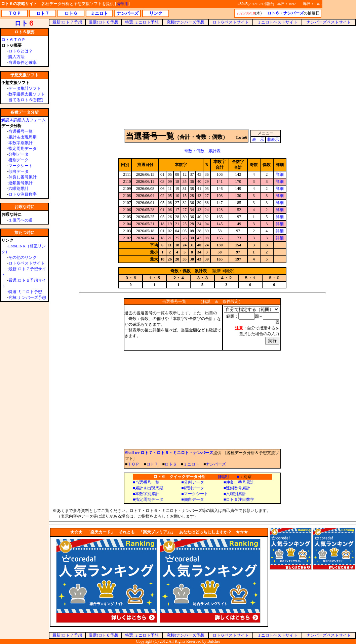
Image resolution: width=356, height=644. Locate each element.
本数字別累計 (21, 143)
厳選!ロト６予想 (104, 22)
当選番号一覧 (21, 131)
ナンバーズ (216, 464)
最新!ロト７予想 (67, 22)
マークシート (21, 166)
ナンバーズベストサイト (329, 22)
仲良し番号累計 (23, 177)
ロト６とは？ (21, 51)
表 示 (258, 139)
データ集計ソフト (25, 88)
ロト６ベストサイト (27, 263)
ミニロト (191, 464)
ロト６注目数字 (23, 194)
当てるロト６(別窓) (26, 100)
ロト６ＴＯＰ (13, 40)
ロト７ (152, 464)
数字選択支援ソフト (27, 94)
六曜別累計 (18, 189)
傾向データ (18, 171)
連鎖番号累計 (21, 183)
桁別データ (18, 160)
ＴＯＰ (133, 464)
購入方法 (16, 57)
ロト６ (171, 464)
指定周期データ (23, 149)
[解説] (223, 477)
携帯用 (122, 4)
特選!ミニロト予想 (25, 292)
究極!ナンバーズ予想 (27, 297)
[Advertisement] (202, 77)
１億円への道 (21, 220)
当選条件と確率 (23, 63)
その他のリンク (23, 257)
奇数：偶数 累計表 (202, 151)
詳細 (280, 174)
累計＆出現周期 (23, 137)
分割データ (18, 154)
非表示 (273, 139)
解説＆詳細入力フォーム (24, 120)
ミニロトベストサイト (277, 22)
